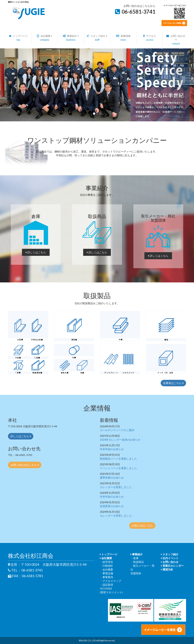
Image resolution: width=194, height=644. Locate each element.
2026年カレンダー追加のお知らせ (120, 440)
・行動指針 (106, 566)
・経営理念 (106, 562)
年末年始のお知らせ (112, 449)
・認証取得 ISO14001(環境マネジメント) (111, 588)
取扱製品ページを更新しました (118, 459)
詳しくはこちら (36, 252)
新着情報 (123, 38)
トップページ (18, 38)
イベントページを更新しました (118, 468)
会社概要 (106, 558)
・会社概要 (106, 569)
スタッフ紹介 (170, 554)
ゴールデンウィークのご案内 (117, 430)
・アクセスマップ (110, 581)
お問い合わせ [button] (176, 40)
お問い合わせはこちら (25, 465)
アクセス (150, 38)
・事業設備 (106, 573)
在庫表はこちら (173, 383)
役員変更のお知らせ (112, 506)
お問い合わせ (170, 562)
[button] (15, 85)
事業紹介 (137, 554)
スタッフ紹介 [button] (97, 38)
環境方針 (167, 569)
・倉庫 (135, 558)
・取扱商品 (137, 562)
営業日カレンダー (172, 566)
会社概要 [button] (45, 38)
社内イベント (170, 558)
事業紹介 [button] (71, 38)
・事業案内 (106, 577)
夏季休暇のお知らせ (112, 478)
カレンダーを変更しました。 (117, 487)
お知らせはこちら (142, 525)
